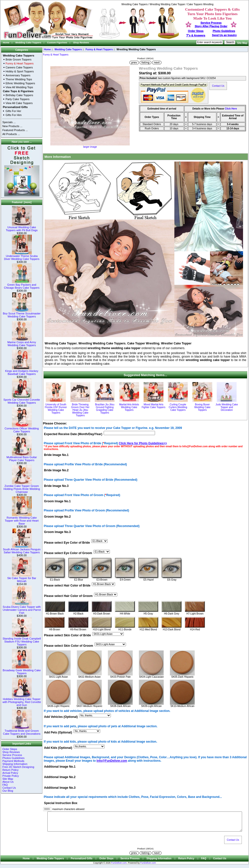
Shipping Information (15, 764)
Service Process (12, 755)
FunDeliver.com (119, 867)
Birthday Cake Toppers (19, 95)
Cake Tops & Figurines (18, 91)
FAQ (5, 785)
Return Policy (10, 770)
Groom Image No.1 (58, 501)
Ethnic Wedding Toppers (20, 83)
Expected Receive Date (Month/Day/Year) (73, 434)
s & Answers (196, 35)
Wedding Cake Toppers (28, 42)
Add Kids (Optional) (58, 748)
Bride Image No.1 (56, 455)
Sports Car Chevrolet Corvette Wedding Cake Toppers (22, 400)
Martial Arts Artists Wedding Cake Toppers (129, 407)
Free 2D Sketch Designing (18, 767)
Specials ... (9, 122)
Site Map (242, 43)
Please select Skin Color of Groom (69, 646)
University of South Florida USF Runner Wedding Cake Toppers (56, 409)
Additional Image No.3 (60, 788)
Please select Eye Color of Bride (67, 543)
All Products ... (11, 134)
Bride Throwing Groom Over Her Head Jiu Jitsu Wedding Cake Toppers (80, 410)
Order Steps (196, 31)
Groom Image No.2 (58, 517)
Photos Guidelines (13, 758)
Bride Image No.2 (56, 471)
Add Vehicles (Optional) (61, 717)
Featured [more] (22, 202)
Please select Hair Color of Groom (68, 596)
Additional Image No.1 (60, 767)
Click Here (231, 109)
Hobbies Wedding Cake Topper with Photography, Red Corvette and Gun (22, 701)
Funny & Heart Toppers (99, 49)
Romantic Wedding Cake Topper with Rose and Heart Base (22, 519)
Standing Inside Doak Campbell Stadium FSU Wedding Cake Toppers (22, 640)
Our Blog (8, 791)
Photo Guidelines (224, 31)
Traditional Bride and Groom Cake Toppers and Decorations (22, 731)
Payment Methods (13, 761)
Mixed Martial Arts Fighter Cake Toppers (153, 406)
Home (6, 42)
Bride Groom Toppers (18, 59)
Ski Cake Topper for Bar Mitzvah (22, 578)
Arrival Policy (10, 773)
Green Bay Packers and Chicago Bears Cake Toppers (22, 285)
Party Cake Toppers (17, 99)
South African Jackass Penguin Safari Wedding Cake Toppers (22, 550)
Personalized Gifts (15, 107)
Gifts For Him (14, 115)
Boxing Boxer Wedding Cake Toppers (202, 407)
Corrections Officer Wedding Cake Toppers (22, 429)
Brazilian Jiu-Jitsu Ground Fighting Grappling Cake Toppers (105, 409)
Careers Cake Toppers (19, 67)
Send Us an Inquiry (224, 35)
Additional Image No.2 (60, 777)
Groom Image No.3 (58, 532)
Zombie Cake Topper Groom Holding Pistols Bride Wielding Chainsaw (22, 488)
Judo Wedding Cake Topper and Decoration (227, 407)
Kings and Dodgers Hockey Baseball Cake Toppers (22, 371)
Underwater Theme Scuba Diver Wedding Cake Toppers (22, 256)
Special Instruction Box (61, 803)
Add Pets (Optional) (58, 732)
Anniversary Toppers (18, 75)
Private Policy (11, 776)
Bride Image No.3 (56, 486)
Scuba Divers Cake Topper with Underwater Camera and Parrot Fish (22, 609)
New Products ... (12, 126)
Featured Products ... (15, 130)
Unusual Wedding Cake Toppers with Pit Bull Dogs (22, 227)
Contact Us (9, 788)
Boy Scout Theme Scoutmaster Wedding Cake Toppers (22, 314)
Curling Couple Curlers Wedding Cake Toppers (178, 407)
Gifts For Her (13, 111)
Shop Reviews (81, 42)
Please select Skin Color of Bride (68, 635)
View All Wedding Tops (19, 87)
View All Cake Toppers (19, 103)
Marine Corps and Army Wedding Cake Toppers (22, 342)
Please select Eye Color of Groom (68, 553)
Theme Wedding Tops (19, 79)
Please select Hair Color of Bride (67, 586)
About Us (8, 782)
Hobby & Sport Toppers (20, 71)
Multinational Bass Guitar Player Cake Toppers (22, 457)
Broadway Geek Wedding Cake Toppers (22, 671)
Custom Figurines (57, 42)
